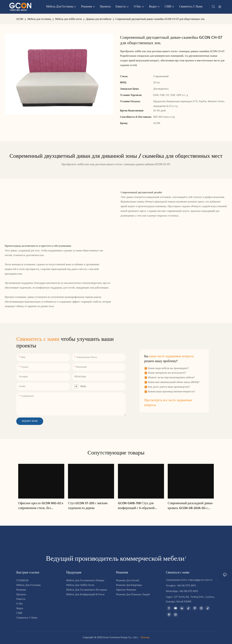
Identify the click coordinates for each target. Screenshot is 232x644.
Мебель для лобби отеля (68, 19)
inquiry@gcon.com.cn (200, 580)
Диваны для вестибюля (99, 19)
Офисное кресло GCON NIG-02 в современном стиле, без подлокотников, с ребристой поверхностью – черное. (41, 506)
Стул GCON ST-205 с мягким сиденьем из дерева (88, 506)
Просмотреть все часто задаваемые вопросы (168, 403)
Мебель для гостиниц (39, 19)
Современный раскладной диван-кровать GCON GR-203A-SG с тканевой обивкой (191, 506)
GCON (20, 19)
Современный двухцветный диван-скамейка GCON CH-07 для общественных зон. (160, 19)
